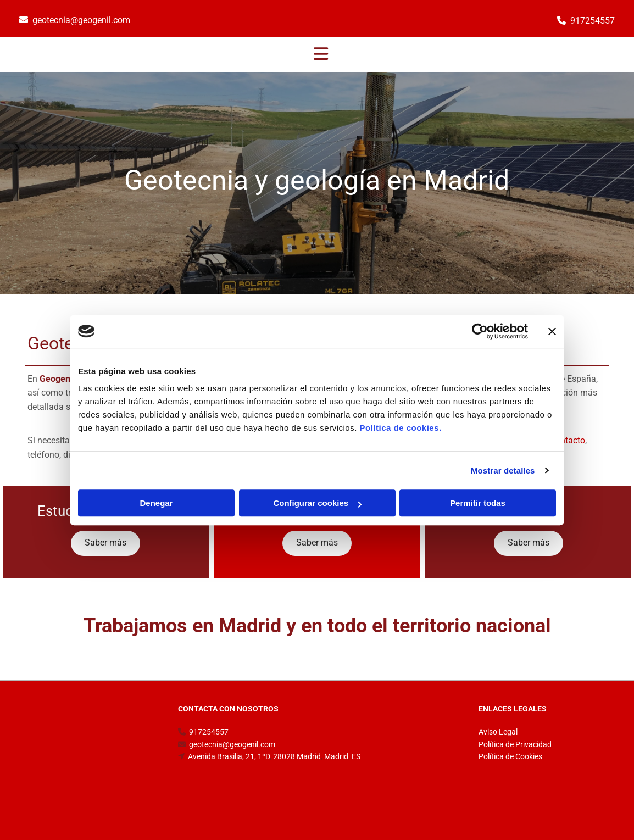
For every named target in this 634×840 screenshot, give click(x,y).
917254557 (593, 21)
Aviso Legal (498, 732)
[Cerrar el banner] (552, 331)
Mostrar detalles (503, 471)
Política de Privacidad (515, 744)
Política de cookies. (400, 428)
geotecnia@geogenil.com (81, 20)
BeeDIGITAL (589, 797)
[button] (321, 55)
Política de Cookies (510, 756)
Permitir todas (478, 503)
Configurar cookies (317, 503)
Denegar (156, 503)
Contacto (568, 440)
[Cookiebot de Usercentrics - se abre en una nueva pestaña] (480, 331)
